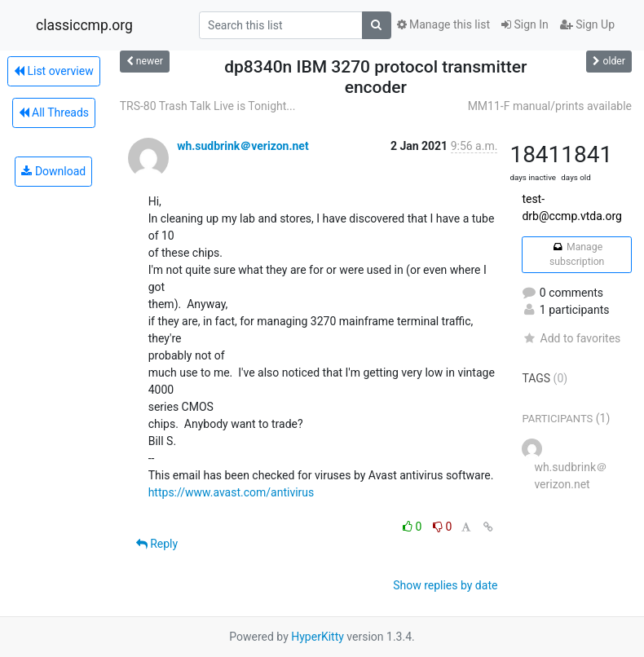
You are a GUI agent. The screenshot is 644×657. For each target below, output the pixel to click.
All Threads (54, 112)
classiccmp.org (84, 25)
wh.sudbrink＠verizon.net (243, 146)
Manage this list (443, 24)
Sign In (525, 24)
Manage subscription (577, 254)
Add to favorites (571, 338)
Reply (157, 544)
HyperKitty (318, 637)
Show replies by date (445, 585)
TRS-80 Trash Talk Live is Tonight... (208, 106)
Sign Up (587, 24)
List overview (54, 71)
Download (53, 171)
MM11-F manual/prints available (550, 106)
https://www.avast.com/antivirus (232, 492)
